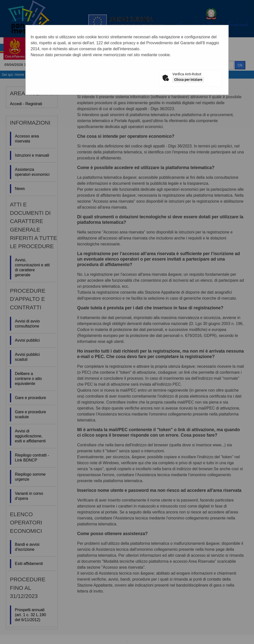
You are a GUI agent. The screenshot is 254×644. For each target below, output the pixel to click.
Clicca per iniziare (188, 80)
